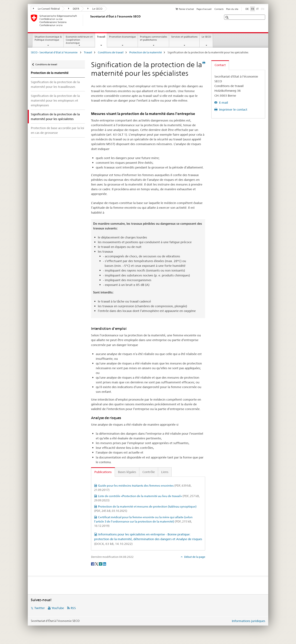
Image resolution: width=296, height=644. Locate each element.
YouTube (58, 608)
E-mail (223, 103)
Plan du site (232, 9)
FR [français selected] (253, 9)
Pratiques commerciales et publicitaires (154, 38)
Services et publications (184, 37)
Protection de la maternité (146, 52)
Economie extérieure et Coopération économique (79, 40)
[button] (227, 17)
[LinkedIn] (104, 564)
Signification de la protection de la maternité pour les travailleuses (55, 84)
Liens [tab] (165, 472)
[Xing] (101, 564)
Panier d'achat (186, 9)
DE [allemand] (247, 9)
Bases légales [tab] (127, 472)
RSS (73, 608)
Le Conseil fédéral (46, 9)
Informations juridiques (249, 621)
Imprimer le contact (233, 109)
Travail (102, 38)
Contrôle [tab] (149, 472)
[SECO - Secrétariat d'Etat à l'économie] (89, 20)
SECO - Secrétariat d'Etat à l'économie (54, 52)
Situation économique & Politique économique (48, 38)
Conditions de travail (111, 52)
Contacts (219, 9)
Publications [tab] (103, 472)
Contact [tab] (220, 65)
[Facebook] (93, 564)
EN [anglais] (263, 9)
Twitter (40, 608)
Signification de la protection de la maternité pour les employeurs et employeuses (55, 100)
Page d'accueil (204, 9)
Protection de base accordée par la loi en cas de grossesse (57, 130)
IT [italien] (257, 9)
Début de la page (194, 557)
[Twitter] (97, 564)
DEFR (74, 9)
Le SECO (95, 9)
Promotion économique (123, 37)
